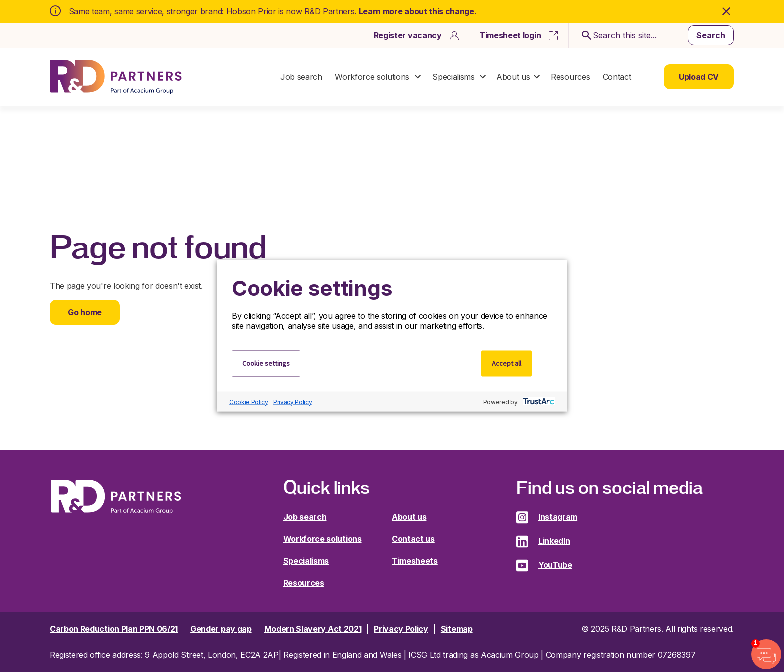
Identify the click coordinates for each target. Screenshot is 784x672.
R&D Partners (116, 77)
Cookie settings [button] (266, 363)
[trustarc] (538, 402)
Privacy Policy (293, 402)
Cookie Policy (249, 402)
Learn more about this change (417, 11)
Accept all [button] (507, 363)
